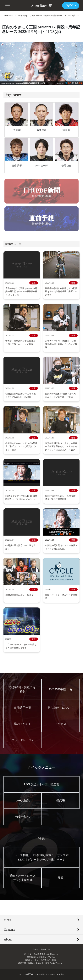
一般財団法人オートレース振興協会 (49, 975)
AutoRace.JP (8, 16)
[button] (8, 5)
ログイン (71, 5)
